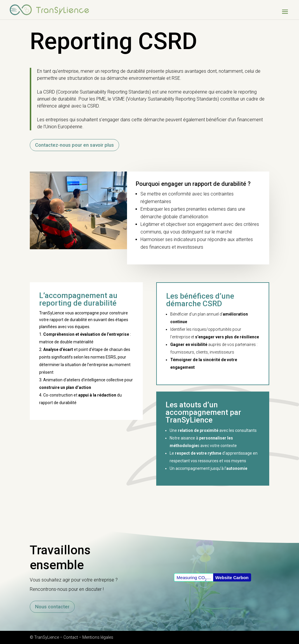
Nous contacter (52, 607)
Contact (71, 637)
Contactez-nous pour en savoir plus (74, 145)
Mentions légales (98, 637)
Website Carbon (232, 578)
